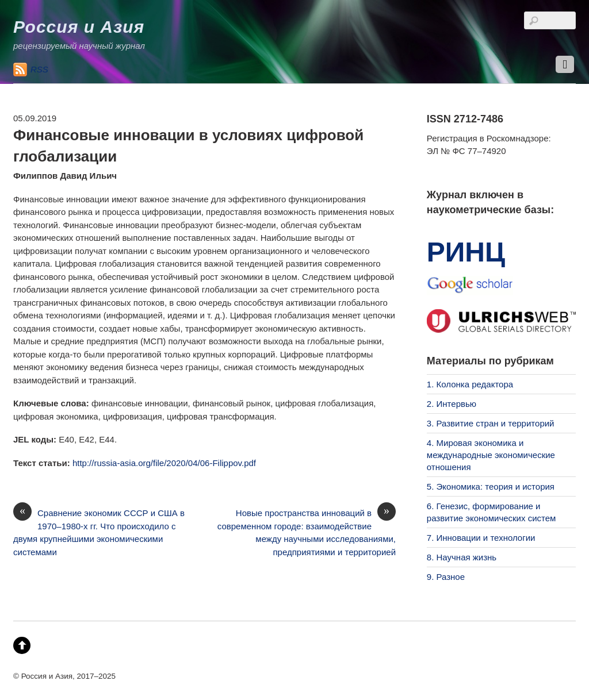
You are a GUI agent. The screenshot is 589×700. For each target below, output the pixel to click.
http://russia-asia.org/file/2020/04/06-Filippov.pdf (164, 463)
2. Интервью (452, 404)
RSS (39, 69)
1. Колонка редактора (470, 384)
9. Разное (446, 577)
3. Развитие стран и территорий (491, 423)
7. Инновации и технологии (481, 538)
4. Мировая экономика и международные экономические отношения (491, 455)
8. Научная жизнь (462, 557)
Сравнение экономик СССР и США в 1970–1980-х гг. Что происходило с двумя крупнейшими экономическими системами (99, 532)
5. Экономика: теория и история (491, 486)
